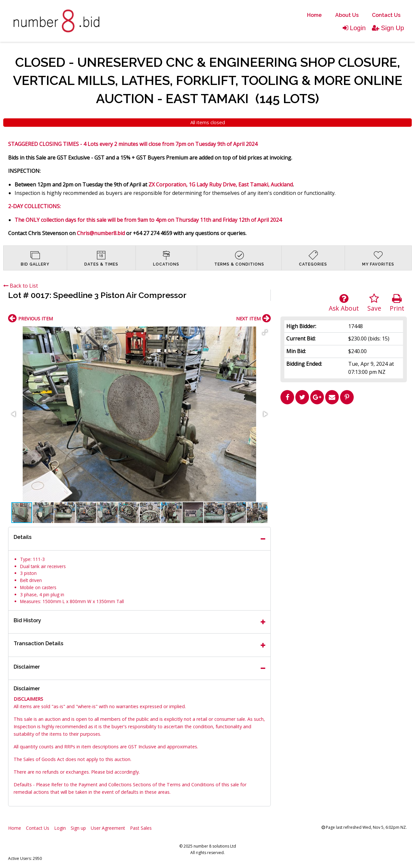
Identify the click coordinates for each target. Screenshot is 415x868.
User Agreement (108, 828)
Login (354, 28)
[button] (265, 332)
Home (314, 15)
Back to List (21, 286)
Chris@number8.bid (101, 233)
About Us (347, 15)
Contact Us (386, 15)
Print (397, 303)
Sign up (78, 828)
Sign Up (388, 28)
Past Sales (141, 828)
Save (374, 303)
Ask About (344, 303)
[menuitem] (314, 15)
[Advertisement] (344, 453)
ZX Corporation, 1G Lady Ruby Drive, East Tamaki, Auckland (221, 184)
